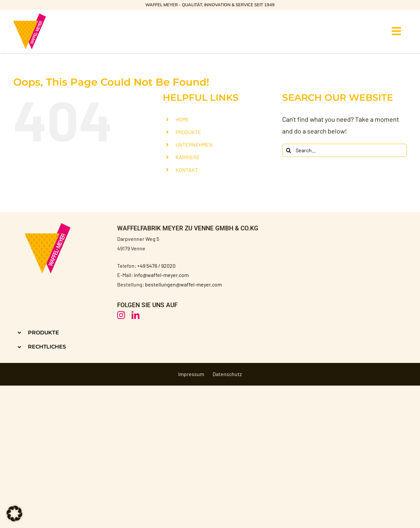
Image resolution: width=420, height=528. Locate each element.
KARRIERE (188, 157)
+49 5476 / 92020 (156, 266)
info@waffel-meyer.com (161, 275)
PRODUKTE (188, 132)
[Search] (289, 150)
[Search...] (345, 150)
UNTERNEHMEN (194, 145)
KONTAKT (187, 170)
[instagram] (121, 315)
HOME (182, 119)
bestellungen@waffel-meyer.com (183, 284)
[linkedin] (136, 315)
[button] (109, 333)
